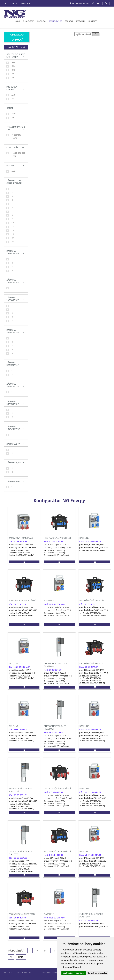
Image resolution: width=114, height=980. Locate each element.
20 (10, 238)
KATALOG (41, 21)
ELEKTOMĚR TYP (15, 147)
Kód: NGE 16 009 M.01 (90, 855)
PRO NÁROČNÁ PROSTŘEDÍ (57, 538)
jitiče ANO (33, 547)
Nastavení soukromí (51, 973)
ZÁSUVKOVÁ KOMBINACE (21, 538)
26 (10, 242)
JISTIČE (10, 108)
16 (10, 234)
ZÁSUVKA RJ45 (13, 462)
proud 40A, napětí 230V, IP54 (92, 544)
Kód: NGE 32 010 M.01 (55, 918)
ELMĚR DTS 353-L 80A (16, 155)
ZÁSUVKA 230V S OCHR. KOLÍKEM (15, 182)
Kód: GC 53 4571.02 (18, 604)
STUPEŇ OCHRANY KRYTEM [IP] (16, 56)
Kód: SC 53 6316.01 (53, 670)
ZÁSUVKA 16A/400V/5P (13, 252)
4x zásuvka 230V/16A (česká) (92, 550)
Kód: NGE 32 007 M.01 (90, 730)
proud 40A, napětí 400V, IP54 (21, 544)
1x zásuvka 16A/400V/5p (19, 553)
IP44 (11, 62)
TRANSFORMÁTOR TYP (16, 128)
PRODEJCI (69, 21)
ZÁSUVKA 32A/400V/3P (13, 385)
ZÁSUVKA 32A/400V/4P (13, 364)
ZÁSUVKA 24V (13, 444)
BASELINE (84, 538)
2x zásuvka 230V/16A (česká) (21, 555)
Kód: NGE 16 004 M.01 (55, 604)
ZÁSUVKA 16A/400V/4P (13, 281)
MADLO (10, 166)
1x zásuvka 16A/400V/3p (90, 680)
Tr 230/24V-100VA (14, 137)
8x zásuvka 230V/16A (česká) (57, 555)
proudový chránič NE (53, 610)
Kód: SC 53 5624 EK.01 (19, 542)
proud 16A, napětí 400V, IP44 (56, 607)
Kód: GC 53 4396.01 (53, 855)
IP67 (11, 74)
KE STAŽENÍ (80, 21)
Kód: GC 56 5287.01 (18, 918)
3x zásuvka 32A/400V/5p (55, 803)
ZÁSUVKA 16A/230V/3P (13, 299)
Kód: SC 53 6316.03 (53, 732)
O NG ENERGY (29, 21)
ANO (11, 95)
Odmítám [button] (80, 973)
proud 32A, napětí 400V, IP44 (21, 670)
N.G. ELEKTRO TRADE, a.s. (18, 3)
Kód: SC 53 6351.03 (18, 858)
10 (10, 223)
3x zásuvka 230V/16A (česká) (92, 683)
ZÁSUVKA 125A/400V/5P (13, 428)
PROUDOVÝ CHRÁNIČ (12, 88)
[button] (24, 562)
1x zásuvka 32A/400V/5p (19, 550)
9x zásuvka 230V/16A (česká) (21, 615)
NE (10, 78)
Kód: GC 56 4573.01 (53, 792)
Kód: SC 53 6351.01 (18, 795)
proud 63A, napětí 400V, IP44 (92, 607)
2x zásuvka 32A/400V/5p (90, 676)
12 (10, 227)
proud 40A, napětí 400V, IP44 (56, 544)
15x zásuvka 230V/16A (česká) (93, 615)
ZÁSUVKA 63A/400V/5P (13, 403)
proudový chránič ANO (18, 547)
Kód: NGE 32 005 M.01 (19, 667)
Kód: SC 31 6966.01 (89, 920)
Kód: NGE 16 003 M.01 (90, 542)
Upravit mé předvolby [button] (97, 973)
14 (45, 951)
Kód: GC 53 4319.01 (89, 667)
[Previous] (16, 951)
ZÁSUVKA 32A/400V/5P (13, 331)
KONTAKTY (93, 21)
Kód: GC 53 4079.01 (89, 604)
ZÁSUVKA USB (13, 481)
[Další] (21, 957)
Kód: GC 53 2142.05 (53, 542)
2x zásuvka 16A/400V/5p (90, 864)
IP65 (11, 70)
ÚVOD (17, 21)
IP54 (11, 66)
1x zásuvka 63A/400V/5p (55, 801)
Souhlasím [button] (68, 973)
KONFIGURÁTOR (55, 21)
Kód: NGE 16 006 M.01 (19, 730)
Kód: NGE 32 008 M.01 (90, 792)
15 (10, 230)
